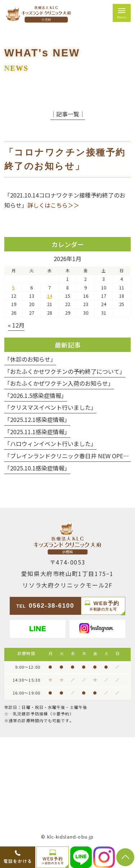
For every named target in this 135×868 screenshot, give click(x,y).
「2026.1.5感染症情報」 (36, 395)
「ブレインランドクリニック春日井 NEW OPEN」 (69, 456)
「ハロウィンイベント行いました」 (50, 444)
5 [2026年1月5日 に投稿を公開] (13, 288)
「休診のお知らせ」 (30, 359)
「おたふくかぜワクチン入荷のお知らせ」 (59, 383)
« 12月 (16, 325)
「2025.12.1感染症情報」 (37, 419)
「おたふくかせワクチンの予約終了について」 (65, 371)
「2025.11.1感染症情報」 (37, 432)
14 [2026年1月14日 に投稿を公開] (50, 296)
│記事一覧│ (68, 114)
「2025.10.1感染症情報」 (37, 468)
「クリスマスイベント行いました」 (50, 407)
